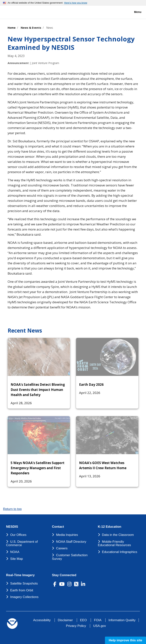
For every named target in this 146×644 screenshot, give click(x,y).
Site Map (17, 559)
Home (12, 28)
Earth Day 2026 (91, 385)
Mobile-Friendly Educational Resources (114, 543)
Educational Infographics (120, 552)
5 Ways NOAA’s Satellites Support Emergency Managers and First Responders (38, 468)
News (50, 28)
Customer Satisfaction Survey (70, 557)
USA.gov (100, 626)
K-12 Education (110, 527)
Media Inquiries (67, 535)
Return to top (12, 509)
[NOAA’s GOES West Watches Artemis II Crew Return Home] (107, 435)
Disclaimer (65, 620)
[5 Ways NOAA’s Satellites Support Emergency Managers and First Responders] (39, 435)
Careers (62, 548)
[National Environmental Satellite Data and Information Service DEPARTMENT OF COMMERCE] (14, 11)
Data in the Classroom (118, 535)
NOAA (15, 552)
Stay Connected (64, 575)
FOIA (98, 620)
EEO (83, 620)
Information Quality (122, 620)
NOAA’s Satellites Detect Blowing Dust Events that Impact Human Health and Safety (38, 390)
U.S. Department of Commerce (22, 543)
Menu (134, 12)
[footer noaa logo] (12, 624)
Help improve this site (125, 640)
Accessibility (42, 620)
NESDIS (12, 527)
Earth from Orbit (22, 590)
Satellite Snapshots (24, 583)
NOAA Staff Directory (71, 542)
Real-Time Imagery (20, 575)
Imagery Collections (24, 597)
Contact (58, 527)
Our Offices (18, 535)
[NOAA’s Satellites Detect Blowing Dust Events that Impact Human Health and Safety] (39, 357)
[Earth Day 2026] (107, 357)
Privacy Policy (76, 626)
